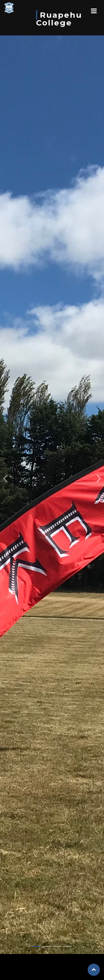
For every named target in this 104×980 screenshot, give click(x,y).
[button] (5, 467)
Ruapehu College (59, 19)
